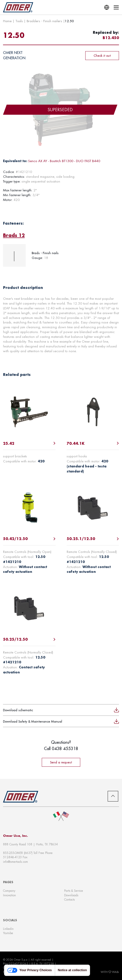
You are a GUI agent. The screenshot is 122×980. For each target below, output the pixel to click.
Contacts (69, 899)
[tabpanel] (61, 255)
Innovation (9, 895)
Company (9, 891)
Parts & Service (74, 891)
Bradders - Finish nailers (44, 21)
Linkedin (8, 929)
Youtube (8, 933)
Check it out (102, 55)
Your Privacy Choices (30, 970)
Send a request (61, 762)
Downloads (71, 895)
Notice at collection (72, 970)
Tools (19, 21)
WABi (115, 972)
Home (7, 21)
